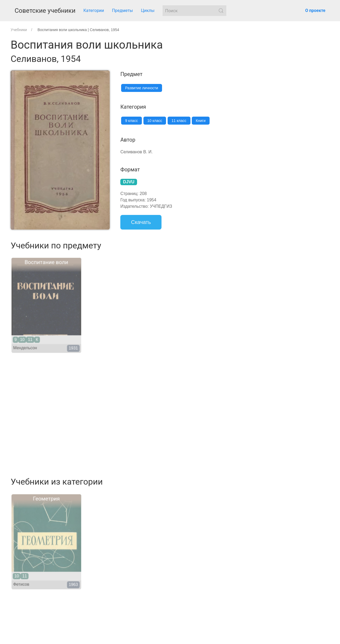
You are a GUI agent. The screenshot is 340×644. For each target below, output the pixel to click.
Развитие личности (142, 88)
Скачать (141, 222)
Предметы (123, 10)
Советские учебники (45, 11)
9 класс (131, 121)
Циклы (148, 10)
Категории (94, 10)
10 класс (155, 121)
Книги (201, 121)
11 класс (179, 121)
